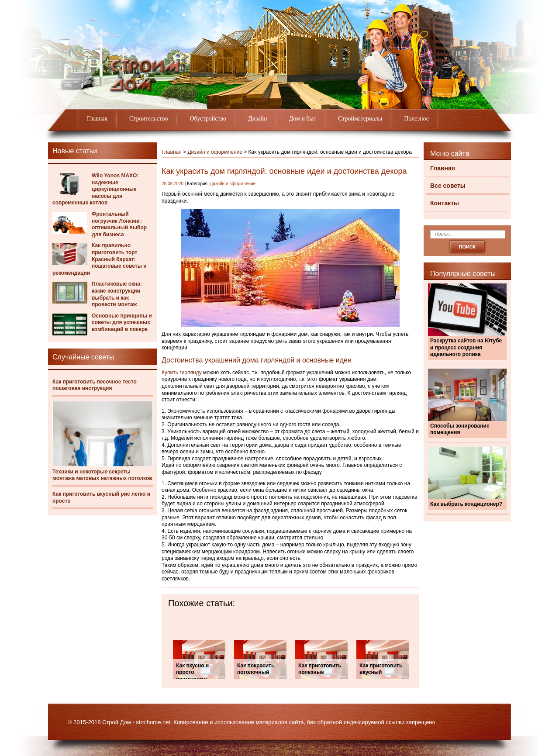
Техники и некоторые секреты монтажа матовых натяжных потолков (102, 475)
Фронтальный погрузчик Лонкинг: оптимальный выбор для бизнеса (119, 224)
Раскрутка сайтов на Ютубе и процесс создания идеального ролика (466, 347)
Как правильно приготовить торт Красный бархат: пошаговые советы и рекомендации (100, 259)
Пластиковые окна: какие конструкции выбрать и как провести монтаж (117, 294)
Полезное (416, 119)
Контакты (445, 203)
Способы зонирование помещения (460, 429)
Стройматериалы (360, 119)
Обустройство (208, 119)
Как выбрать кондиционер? (466, 504)
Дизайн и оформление (215, 152)
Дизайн (258, 119)
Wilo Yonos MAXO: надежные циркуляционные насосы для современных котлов (95, 189)
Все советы (448, 186)
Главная (97, 119)
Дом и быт (303, 119)
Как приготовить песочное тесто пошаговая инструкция (95, 385)
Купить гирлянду (182, 373)
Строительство (148, 119)
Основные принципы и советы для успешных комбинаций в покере (122, 323)
